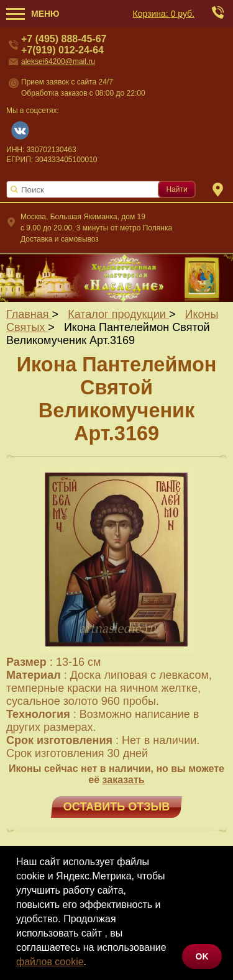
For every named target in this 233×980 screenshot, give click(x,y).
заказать (124, 780)
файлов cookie (50, 962)
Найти (176, 189)
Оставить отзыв (116, 807)
